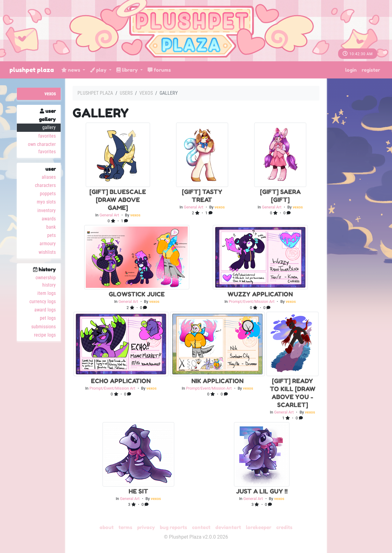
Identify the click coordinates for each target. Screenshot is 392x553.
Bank (51, 227)
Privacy (146, 527)
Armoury (48, 244)
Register (371, 70)
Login (351, 70)
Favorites (47, 136)
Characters (45, 185)
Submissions (43, 327)
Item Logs (47, 293)
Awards (49, 219)
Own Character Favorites (42, 148)
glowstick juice (137, 294)
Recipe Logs (45, 335)
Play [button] (99, 70)
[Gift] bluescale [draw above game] (118, 200)
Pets (51, 235)
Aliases (49, 177)
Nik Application (217, 381)
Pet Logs (48, 318)
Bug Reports (173, 527)
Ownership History (46, 281)
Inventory (47, 210)
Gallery (49, 127)
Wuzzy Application (260, 294)
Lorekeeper (259, 527)
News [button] (71, 70)
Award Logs (45, 310)
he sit (138, 491)
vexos (50, 94)
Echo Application (121, 381)
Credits (284, 527)
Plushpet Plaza (32, 70)
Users (126, 93)
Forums (159, 70)
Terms (125, 527)
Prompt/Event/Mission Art (252, 301)
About (107, 527)
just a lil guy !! (262, 491)
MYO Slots (46, 202)
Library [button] (128, 70)
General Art (109, 215)
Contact (201, 527)
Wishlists (47, 252)
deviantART (228, 527)
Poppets (48, 194)
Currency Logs (43, 301)
